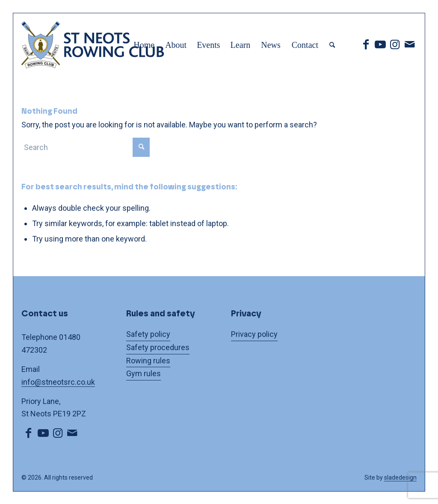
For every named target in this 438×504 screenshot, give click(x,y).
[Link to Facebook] (366, 44)
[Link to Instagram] (395, 44)
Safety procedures (158, 347)
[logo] (107, 45)
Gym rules (144, 373)
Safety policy (148, 334)
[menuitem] (144, 45)
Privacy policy (254, 334)
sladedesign (400, 477)
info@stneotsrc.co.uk (58, 382)
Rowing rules (148, 361)
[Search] (332, 45)
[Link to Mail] (409, 44)
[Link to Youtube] (380, 44)
